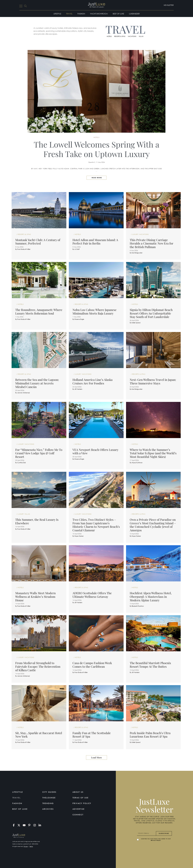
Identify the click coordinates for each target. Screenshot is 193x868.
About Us (78, 792)
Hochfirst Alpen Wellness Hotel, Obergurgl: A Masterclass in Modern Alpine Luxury (151, 597)
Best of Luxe (118, 14)
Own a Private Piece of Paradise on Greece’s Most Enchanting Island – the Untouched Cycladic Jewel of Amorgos (153, 525)
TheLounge (49, 798)
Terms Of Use (80, 798)
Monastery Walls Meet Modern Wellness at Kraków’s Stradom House (35, 597)
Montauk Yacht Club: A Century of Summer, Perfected (38, 242)
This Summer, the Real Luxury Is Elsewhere (37, 521)
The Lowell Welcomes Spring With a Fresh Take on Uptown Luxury (96, 149)
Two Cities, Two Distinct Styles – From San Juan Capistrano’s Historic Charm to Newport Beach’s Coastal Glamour (96, 525)
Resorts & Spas (120, 36)
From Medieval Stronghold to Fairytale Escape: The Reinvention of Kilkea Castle (38, 666)
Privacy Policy (82, 803)
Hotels (109, 36)
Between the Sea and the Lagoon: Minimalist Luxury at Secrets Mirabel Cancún (37, 383)
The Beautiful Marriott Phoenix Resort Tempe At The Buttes (150, 665)
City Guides (49, 792)
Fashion (81, 14)
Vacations (132, 36)
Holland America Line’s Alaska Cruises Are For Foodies (92, 381)
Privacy (26, 846)
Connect (78, 815)
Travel (69, 14)
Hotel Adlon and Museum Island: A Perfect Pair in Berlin (95, 242)
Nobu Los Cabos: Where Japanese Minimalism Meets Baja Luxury (94, 312)
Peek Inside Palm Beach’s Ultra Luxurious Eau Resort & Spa (150, 735)
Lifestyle (57, 14)
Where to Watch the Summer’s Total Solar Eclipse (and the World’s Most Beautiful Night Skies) (153, 453)
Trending (48, 803)
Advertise (79, 809)
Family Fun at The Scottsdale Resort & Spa (92, 735)
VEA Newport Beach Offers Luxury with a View (95, 451)
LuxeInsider (134, 14)
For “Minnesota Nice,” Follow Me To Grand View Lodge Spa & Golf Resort (39, 453)
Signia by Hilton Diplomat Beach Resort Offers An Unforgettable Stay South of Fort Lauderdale (151, 313)
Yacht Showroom (99, 14)
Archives (48, 809)
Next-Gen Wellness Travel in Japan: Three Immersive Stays (153, 381)
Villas (141, 36)
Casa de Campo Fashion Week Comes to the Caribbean (92, 665)
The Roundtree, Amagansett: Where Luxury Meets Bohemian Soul (39, 312)
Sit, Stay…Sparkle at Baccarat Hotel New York (39, 735)
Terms (31, 846)
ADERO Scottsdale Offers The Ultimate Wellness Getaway (92, 595)
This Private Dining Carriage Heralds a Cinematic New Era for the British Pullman (151, 243)
